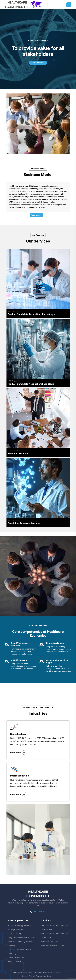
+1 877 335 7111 (38, 912)
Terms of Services (43, 977)
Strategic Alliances (16, 930)
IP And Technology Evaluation (20, 926)
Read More (38, 63)
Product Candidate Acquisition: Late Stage (55, 936)
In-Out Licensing (15, 934)
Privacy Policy (28, 977)
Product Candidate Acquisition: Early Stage (55, 928)
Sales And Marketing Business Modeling (20, 944)
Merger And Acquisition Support (21, 938)
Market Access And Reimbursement (16, 960)
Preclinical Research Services (54, 946)
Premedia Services (50, 942)
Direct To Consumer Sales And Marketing (20, 952)
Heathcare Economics (24, 973)
